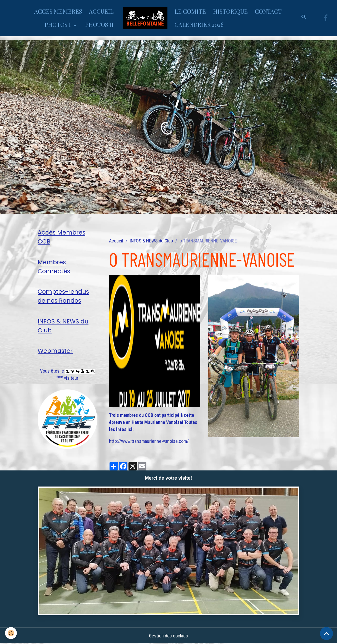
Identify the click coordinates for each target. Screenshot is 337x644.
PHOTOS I (58, 24)
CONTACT (268, 11)
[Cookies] (11, 633)
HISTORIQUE (230, 11)
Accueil (116, 241)
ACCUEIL (101, 11)
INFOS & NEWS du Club (151, 241)
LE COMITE (190, 11)
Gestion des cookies (168, 636)
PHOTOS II (99, 24)
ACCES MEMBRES (58, 11)
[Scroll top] (326, 633)
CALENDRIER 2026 (199, 24)
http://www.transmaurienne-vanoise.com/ (149, 441)
